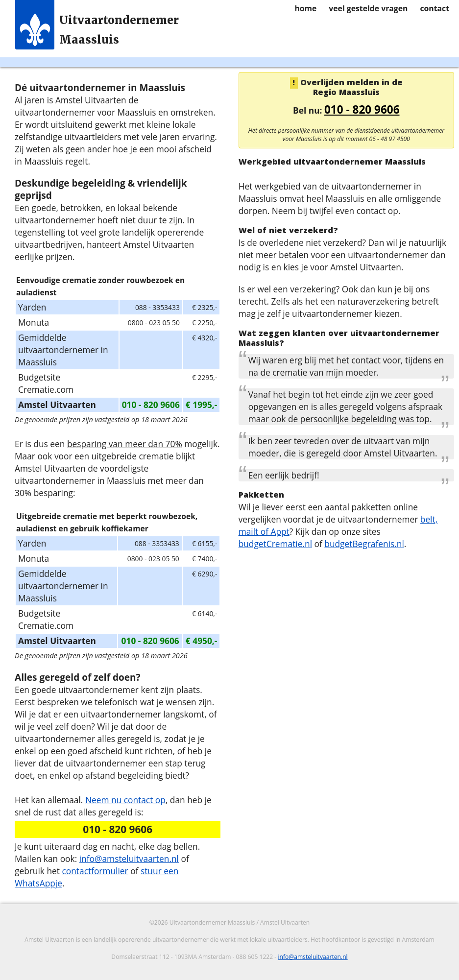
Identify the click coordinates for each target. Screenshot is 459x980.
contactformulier (95, 871)
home (305, 8)
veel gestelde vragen (368, 8)
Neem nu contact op (125, 800)
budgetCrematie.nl (275, 544)
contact (435, 8)
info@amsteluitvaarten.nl (129, 859)
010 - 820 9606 (362, 109)
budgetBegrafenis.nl (364, 544)
